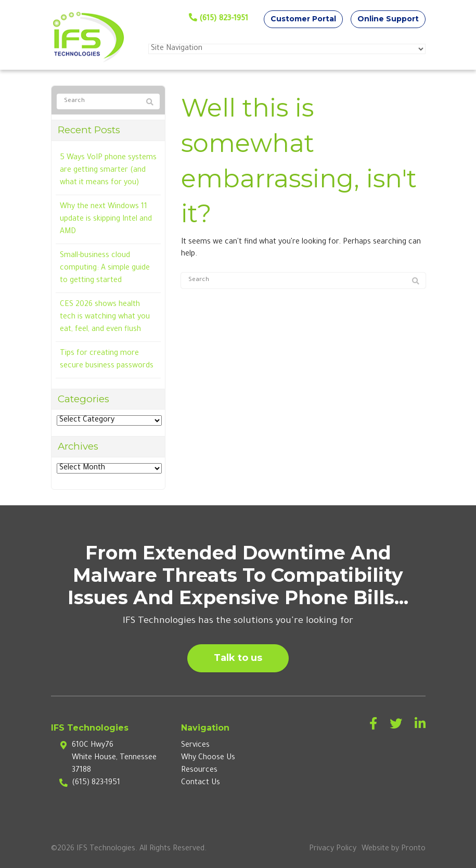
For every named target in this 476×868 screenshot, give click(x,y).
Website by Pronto (394, 849)
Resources (199, 771)
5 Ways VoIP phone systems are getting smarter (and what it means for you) (108, 171)
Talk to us (238, 658)
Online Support (388, 19)
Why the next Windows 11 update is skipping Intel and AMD (106, 220)
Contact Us (201, 783)
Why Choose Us (208, 758)
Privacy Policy (333, 849)
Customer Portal (303, 19)
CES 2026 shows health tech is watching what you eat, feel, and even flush (105, 317)
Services (195, 746)
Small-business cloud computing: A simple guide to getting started (105, 269)
